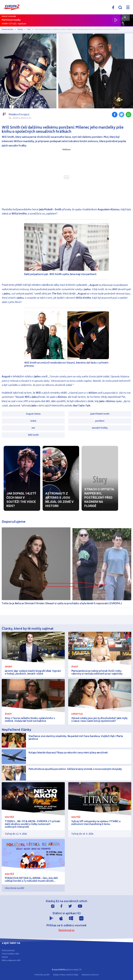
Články (20, 30)
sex (33, 428)
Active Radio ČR (75, 970)
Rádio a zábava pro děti (11, 960)
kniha (33, 421)
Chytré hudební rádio (10, 954)
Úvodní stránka (8, 30)
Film (29, 30)
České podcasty (8, 951)
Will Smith (33, 435)
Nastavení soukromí (90, 975)
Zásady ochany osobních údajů (66, 975)
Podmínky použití (42, 975)
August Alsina (33, 414)
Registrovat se (66, 930)
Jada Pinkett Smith (100, 414)
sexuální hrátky (100, 428)
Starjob (5, 957)
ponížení (100, 421)
